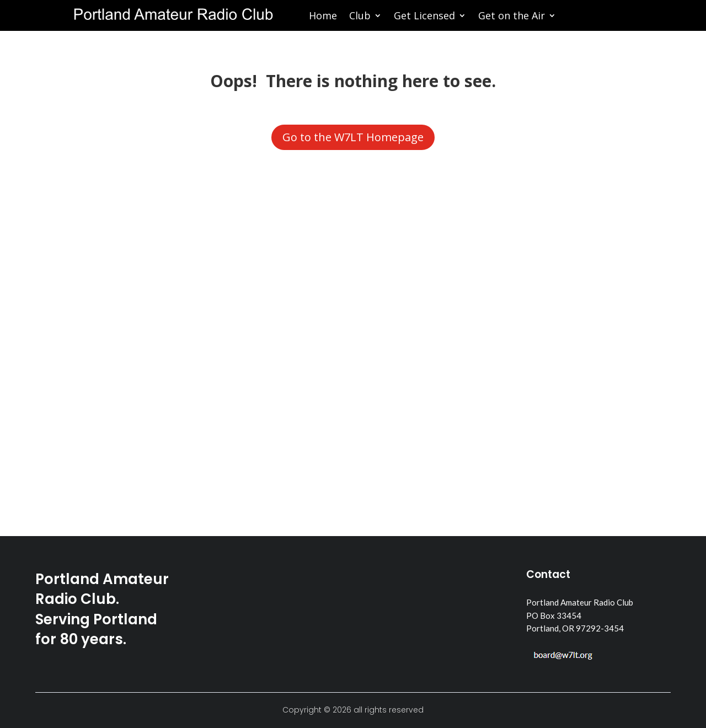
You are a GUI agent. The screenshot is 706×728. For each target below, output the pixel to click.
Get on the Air (512, 17)
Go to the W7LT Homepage (353, 137)
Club (360, 17)
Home (323, 17)
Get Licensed (424, 17)
